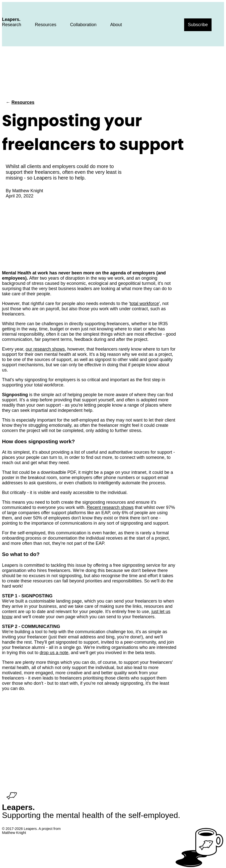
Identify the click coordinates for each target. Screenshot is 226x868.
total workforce (144, 304)
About (116, 25)
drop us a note (54, 653)
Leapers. (11, 19)
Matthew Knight (28, 191)
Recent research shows (110, 507)
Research (12, 25)
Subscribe (198, 25)
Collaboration (83, 25)
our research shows (45, 349)
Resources (46, 25)
